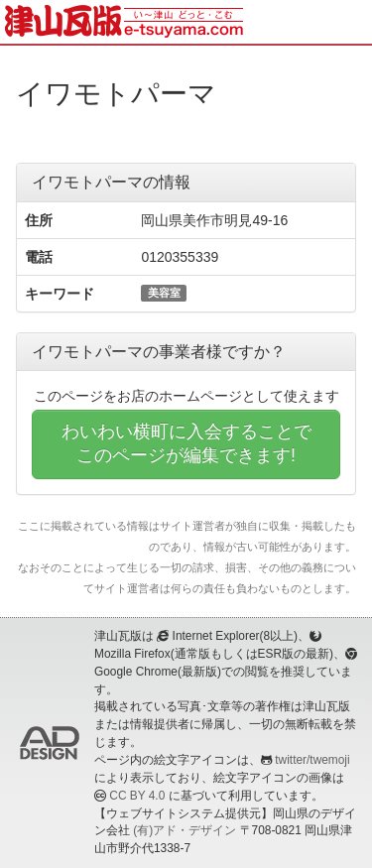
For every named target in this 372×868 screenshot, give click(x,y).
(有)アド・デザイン (185, 830)
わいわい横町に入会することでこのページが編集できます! (186, 443)
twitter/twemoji (312, 760)
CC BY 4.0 (137, 796)
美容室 (164, 293)
